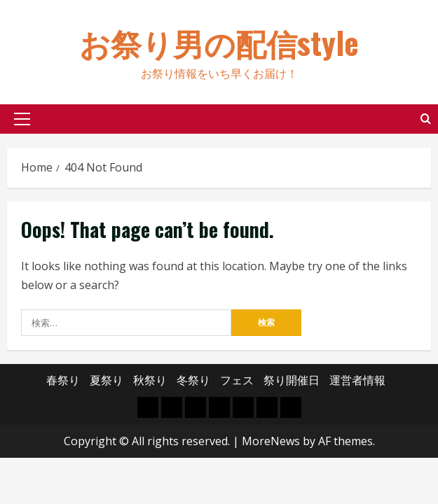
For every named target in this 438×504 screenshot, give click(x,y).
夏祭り (107, 380)
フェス (237, 380)
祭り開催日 (292, 380)
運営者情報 (357, 380)
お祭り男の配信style (219, 42)
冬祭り (193, 380)
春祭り (63, 380)
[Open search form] (426, 119)
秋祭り (150, 380)
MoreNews (271, 441)
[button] (22, 119)
